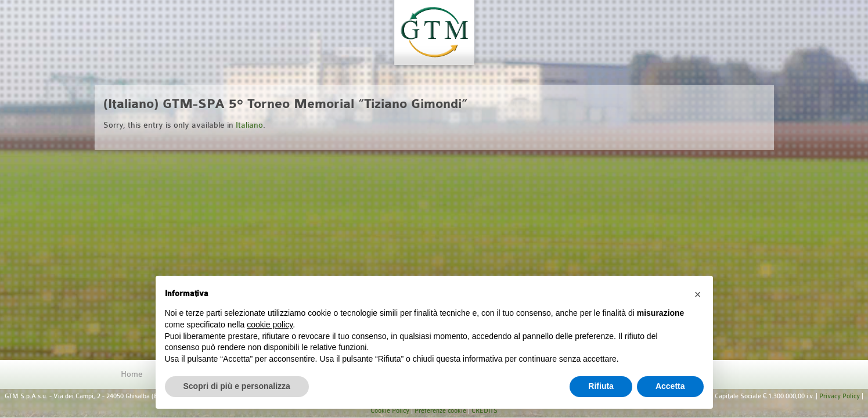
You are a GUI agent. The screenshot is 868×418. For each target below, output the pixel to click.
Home (132, 374)
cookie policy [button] (270, 325)
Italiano (249, 125)
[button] (698, 294)
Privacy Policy (840, 396)
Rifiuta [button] (601, 386)
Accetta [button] (670, 386)
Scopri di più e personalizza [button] (237, 386)
